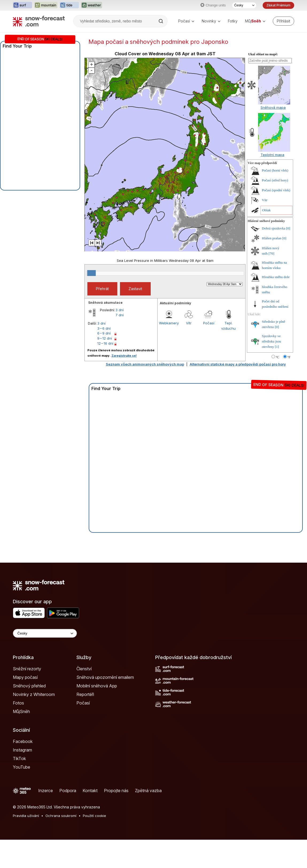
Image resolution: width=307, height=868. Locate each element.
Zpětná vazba (148, 791)
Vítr (189, 323)
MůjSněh (21, 711)
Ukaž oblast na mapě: (263, 54)
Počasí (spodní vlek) (276, 190)
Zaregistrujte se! (124, 356)
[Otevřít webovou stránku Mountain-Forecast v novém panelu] (46, 5)
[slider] (91, 273)
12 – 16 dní (105, 343)
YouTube (22, 767)
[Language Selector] (45, 633)
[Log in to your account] (283, 21)
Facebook (23, 741)
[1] (277, 347)
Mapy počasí (25, 677)
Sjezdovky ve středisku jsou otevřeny (271, 341)
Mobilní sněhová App (97, 686)
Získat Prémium (278, 5)
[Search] (161, 21)
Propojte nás (116, 791)
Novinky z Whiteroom (34, 694)
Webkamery (169, 323)
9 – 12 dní (105, 338)
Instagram (22, 750)
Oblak (266, 210)
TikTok (19, 758)
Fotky (233, 21)
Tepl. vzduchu (228, 326)
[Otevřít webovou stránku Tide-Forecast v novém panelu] (69, 5)
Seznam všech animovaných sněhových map (145, 364)
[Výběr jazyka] (244, 5)
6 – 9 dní (104, 333)
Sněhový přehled (29, 686)
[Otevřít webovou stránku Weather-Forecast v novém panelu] (92, 5)
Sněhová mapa (273, 107)
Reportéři (85, 694)
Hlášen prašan (272, 238)
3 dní (120, 310)
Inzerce (46, 791)
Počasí (186, 21)
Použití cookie (94, 816)
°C (277, 357)
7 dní (120, 315)
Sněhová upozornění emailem (105, 677)
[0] (288, 228)
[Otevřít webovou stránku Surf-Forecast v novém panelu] (22, 5)
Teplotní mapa (272, 155)
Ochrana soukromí (61, 816)
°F (289, 357)
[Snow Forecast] (39, 21)
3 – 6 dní (104, 328)
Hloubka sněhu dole (276, 277)
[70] (271, 253)
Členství (84, 669)
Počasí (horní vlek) (275, 170)
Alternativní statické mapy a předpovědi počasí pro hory (238, 364)
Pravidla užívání (26, 816)
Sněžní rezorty (27, 669)
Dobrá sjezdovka (274, 228)
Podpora (68, 791)
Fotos (18, 703)
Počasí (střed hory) (275, 180)
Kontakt (90, 791)
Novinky (211, 21)
